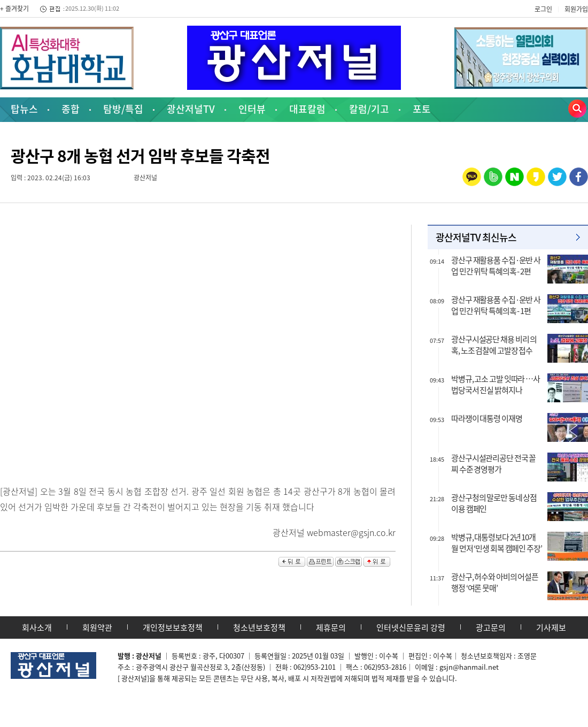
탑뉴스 (24, 109)
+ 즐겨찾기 (14, 9)
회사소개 (37, 627)
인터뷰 (252, 109)
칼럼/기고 (369, 109)
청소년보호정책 (259, 627)
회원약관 (97, 627)
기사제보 (551, 627)
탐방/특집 (123, 109)
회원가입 (576, 9)
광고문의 (491, 627)
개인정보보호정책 (173, 627)
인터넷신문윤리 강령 (411, 627)
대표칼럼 (307, 109)
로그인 (543, 9)
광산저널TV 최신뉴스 (476, 237)
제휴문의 (331, 627)
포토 (422, 109)
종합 (71, 109)
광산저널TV (191, 109)
